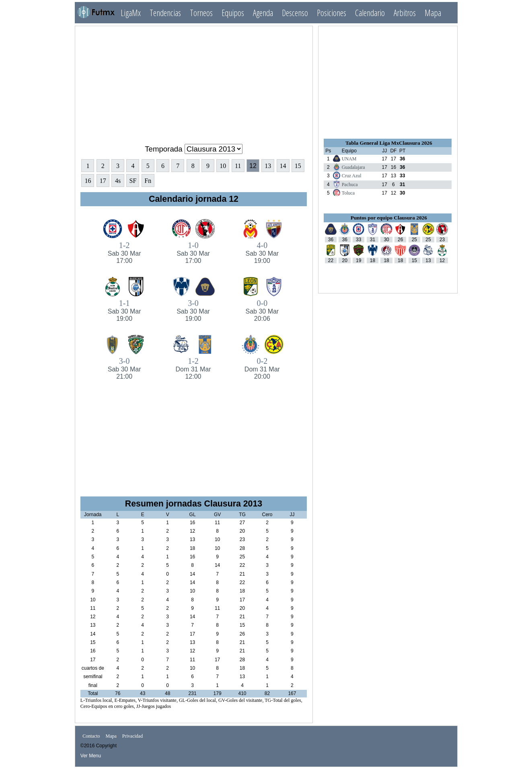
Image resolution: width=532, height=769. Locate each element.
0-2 (262, 368)
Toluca (348, 193)
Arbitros (405, 13)
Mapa (433, 13)
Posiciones (332, 13)
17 (103, 181)
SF (133, 181)
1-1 (124, 311)
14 (283, 166)
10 (223, 166)
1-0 (193, 253)
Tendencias (165, 13)
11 (238, 166)
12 (253, 166)
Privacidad (132, 736)
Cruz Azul (352, 176)
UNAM (349, 159)
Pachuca (350, 185)
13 (268, 166)
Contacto (91, 736)
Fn (148, 181)
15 (298, 166)
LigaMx (131, 13)
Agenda (263, 13)
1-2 (124, 253)
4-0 (262, 253)
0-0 (262, 311)
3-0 (193, 311)
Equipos (233, 13)
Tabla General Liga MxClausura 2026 (389, 143)
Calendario (370, 13)
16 (88, 181)
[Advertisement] (194, 82)
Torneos (201, 13)
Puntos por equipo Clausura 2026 (389, 218)
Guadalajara (353, 167)
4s (118, 181)
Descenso (295, 13)
